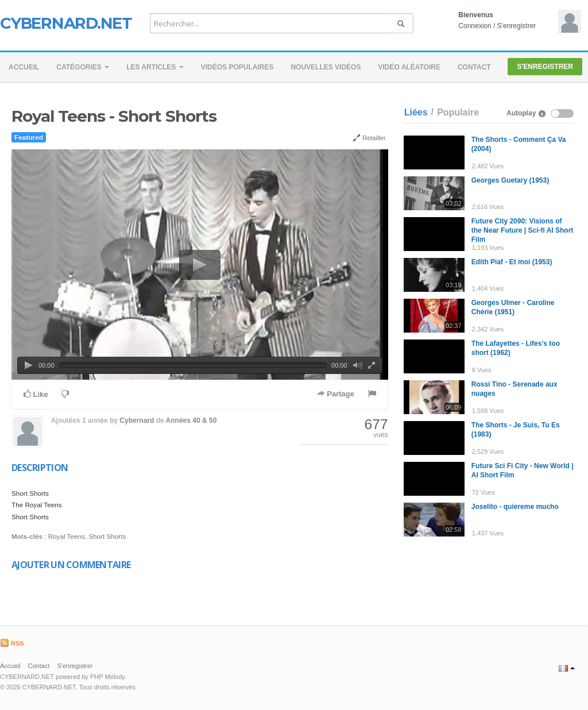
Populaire (458, 112)
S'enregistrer (517, 26)
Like (36, 394)
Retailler (369, 138)
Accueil (24, 67)
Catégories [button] (83, 67)
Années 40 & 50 (192, 420)
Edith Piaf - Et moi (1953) (512, 262)
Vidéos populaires (237, 67)
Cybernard (137, 420)
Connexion (475, 26)
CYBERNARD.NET (66, 23)
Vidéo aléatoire (409, 67)
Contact (474, 67)
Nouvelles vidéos (326, 67)
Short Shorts (107, 536)
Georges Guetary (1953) (510, 180)
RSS (12, 643)
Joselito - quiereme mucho (515, 507)
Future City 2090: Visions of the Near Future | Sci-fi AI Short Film (523, 230)
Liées (416, 112)
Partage (336, 394)
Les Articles (155, 67)
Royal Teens (67, 536)
